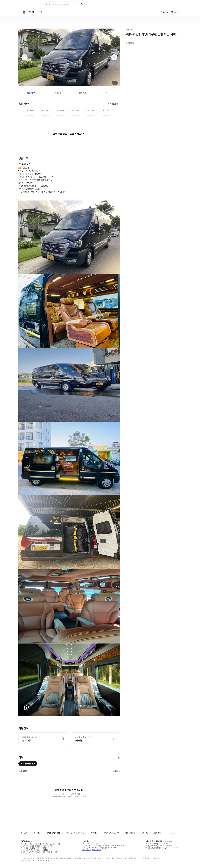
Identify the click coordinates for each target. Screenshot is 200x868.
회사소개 (24, 833)
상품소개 (57, 93)
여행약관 (94, 833)
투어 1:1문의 (87, 850)
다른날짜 (114, 104)
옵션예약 (31, 93)
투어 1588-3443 (88, 844)
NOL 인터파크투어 (28, 764)
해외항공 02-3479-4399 (90, 848)
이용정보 (82, 93)
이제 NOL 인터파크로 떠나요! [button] (57, 4)
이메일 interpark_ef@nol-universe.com (159, 846)
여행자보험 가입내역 (111, 833)
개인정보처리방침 (53, 833)
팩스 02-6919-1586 (89, 846)
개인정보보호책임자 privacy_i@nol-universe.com (163, 848)
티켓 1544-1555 (100, 844)
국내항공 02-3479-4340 (108, 848)
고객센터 (157, 833)
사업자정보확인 (47, 846)
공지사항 (145, 833)
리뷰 (108, 93)
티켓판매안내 (130, 833)
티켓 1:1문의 (97, 850)
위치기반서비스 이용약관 (75, 833)
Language (172, 833)
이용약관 (37, 833)
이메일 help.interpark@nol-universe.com (110, 846)
